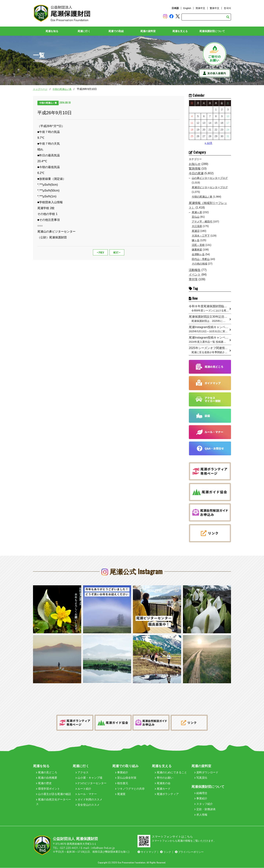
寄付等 (193, 279)
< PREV (100, 252)
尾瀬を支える (180, 31)
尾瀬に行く (84, 31)
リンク (166, 852)
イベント (195, 275)
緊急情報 (195, 169)
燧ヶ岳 (196, 240)
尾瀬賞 (120, 794)
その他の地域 (199, 264)
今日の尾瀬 (196, 173)
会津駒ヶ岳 (198, 254)
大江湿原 (197, 226)
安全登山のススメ (88, 805)
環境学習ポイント (48, 789)
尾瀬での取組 (116, 31)
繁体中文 (214, 8)
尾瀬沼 (196, 231)
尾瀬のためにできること (171, 772)
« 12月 (209, 143)
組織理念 (201, 793)
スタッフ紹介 (204, 804)
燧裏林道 (197, 250)
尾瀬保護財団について (212, 31)
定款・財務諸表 (205, 809)
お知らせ (195, 164)
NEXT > (117, 252)
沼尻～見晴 (198, 245)
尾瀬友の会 (163, 783)
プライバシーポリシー (189, 852)
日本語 (175, 8)
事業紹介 (122, 772)
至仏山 (196, 217)
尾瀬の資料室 (148, 31)
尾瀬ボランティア (167, 794)
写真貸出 (201, 778)
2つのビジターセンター (91, 783)
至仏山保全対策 (126, 778)
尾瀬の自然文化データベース (53, 802)
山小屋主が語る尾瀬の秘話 (53, 794)
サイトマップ (147, 852)
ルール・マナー (86, 794)
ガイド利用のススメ (89, 799)
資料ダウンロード (206, 772)
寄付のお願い (164, 778)
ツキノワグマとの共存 (130, 789)
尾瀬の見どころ (47, 772)
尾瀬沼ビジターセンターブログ (210, 187)
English (187, 8)
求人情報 (201, 815)
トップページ (40, 89)
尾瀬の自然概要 (47, 778)
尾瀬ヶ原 (197, 212)
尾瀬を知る (52, 31)
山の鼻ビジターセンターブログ (210, 178)
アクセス (82, 772)
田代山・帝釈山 (201, 259)
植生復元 (122, 783)
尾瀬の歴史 (44, 783)
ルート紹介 (83, 789)
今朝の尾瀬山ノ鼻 (62, 89)
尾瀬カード (163, 789)
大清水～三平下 (201, 236)
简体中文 (200, 8)
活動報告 (195, 270)
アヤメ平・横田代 (202, 222)
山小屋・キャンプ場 (89, 778)
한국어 (227, 8)
